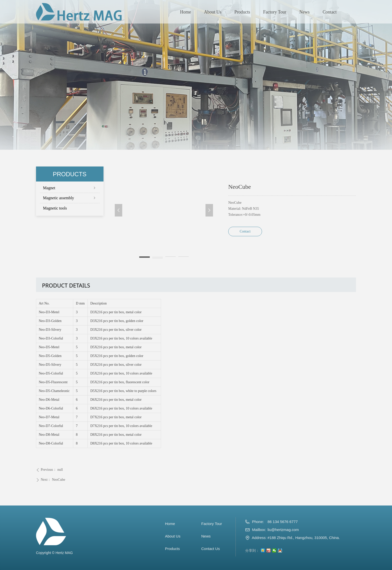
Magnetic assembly (70, 198)
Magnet (70, 188)
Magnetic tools (55, 208)
